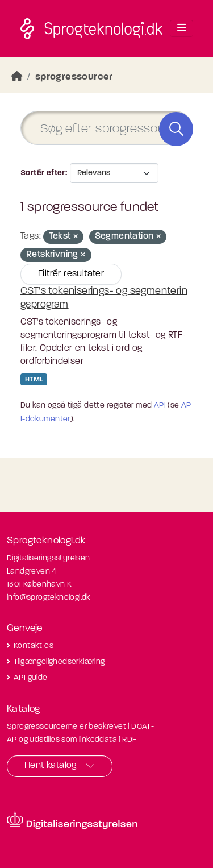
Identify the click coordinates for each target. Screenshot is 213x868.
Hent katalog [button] (51, 766)
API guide (31, 678)
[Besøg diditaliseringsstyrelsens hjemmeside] (72, 820)
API (160, 406)
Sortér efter (43, 173)
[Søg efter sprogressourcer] (106, 128)
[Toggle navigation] (181, 28)
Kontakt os (34, 646)
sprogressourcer (74, 77)
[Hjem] (17, 77)
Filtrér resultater (71, 274)
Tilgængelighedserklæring (59, 662)
